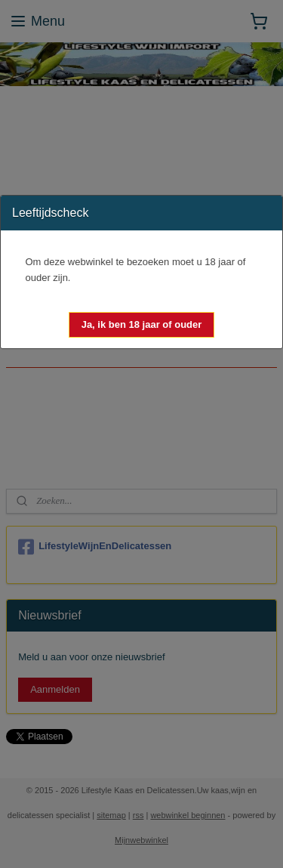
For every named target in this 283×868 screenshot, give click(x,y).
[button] (142, 325)
